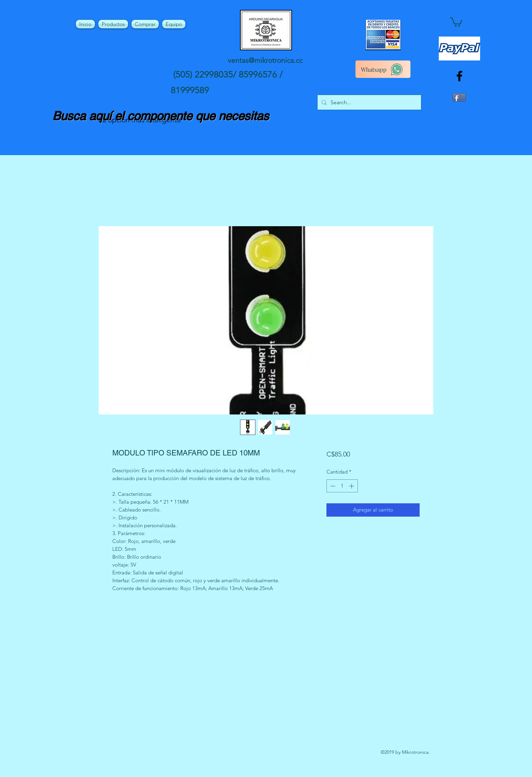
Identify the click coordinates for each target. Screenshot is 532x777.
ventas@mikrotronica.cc (265, 60)
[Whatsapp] (383, 69)
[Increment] (352, 486)
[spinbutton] (342, 486)
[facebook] (459, 76)
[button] (456, 22)
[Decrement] (332, 486)
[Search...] (369, 103)
